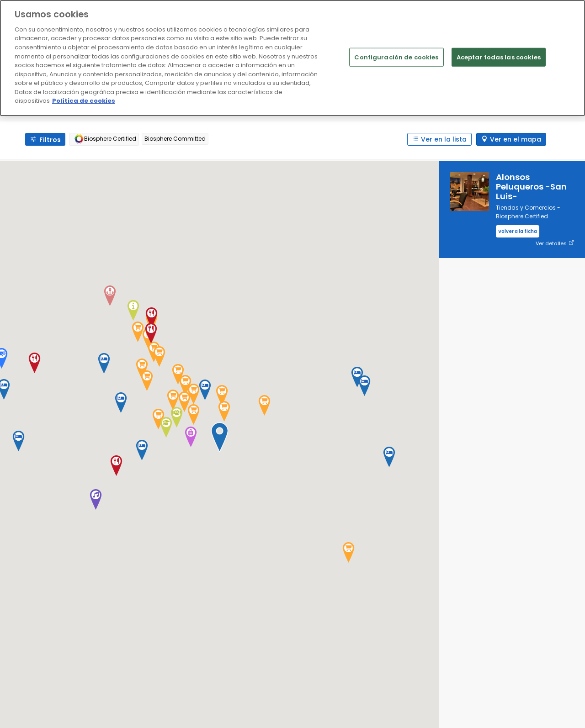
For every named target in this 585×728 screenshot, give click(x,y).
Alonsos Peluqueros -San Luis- (531, 187)
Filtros (50, 140)
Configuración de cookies (396, 57)
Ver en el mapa (516, 139)
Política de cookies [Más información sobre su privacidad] (84, 101)
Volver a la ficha (518, 231)
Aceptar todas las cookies (499, 57)
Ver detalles (555, 244)
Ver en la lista (444, 139)
